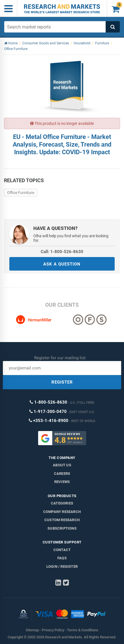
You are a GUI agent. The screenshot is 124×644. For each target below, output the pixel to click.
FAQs (62, 558)
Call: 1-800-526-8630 (62, 252)
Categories (62, 503)
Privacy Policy (53, 630)
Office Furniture (21, 193)
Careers (62, 474)
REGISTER (62, 382)
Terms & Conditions (83, 630)
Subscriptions (62, 528)
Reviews (62, 482)
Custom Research (62, 520)
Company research (62, 512)
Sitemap (32, 630)
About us (62, 465)
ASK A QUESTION (62, 264)
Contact (62, 550)
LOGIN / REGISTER (62, 566)
